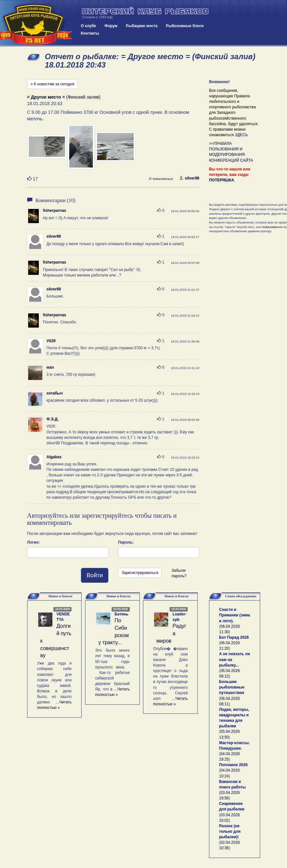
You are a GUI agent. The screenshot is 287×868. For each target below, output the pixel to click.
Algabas (54, 457)
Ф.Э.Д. (53, 419)
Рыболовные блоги (185, 26)
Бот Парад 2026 (234, 637)
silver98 (189, 178)
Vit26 (51, 341)
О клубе (88, 26)
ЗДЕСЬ (241, 135)
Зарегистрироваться (140, 573)
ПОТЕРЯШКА (222, 180)
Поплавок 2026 (233, 765)
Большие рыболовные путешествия (232, 687)
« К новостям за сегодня (53, 84)
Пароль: (126, 542)
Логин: (33, 542)
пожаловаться (161, 179)
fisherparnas (55, 211)
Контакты (90, 33)
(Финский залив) (64, 97)
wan (50, 367)
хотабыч (55, 393)
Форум (111, 26)
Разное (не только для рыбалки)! (230, 831)
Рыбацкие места (142, 26)
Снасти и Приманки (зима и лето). (234, 615)
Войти (94, 575)
